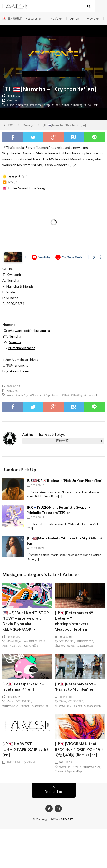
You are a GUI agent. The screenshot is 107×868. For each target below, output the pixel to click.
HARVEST (66, 819)
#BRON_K (75, 767)
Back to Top (53, 792)
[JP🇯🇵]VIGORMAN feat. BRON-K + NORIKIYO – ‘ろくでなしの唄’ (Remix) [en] (80, 749)
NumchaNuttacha (22, 348)
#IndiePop (22, 105)
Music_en (56, 18)
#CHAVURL (67, 641)
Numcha (15, 342)
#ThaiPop (77, 105)
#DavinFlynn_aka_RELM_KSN (26, 641)
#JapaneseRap (85, 645)
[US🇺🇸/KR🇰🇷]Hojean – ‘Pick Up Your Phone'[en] (65, 480)
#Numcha (36, 105)
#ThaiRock (91, 105)
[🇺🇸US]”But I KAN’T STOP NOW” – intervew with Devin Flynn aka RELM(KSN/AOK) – (26, 621)
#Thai (65, 105)
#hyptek (60, 645)
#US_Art (15, 645)
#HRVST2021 (92, 767)
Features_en (34, 18)
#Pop (47, 105)
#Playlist (32, 762)
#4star (10, 105)
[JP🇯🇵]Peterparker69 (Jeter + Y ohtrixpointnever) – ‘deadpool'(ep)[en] (74, 621)
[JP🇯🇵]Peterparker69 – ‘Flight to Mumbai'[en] (76, 687)
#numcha (21, 365)
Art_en (75, 18)
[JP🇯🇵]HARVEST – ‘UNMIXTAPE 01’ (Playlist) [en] (26, 749)
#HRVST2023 (85, 641)
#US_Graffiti (30, 645)
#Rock (56, 105)
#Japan (70, 645)
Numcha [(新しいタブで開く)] (15, 336)
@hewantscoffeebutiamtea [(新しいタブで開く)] (29, 330)
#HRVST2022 (11, 706)
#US (5, 645)
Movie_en (93, 18)
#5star (10, 701)
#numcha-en (20, 371)
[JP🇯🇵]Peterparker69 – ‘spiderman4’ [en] (23, 687)
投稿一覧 (62, 441)
